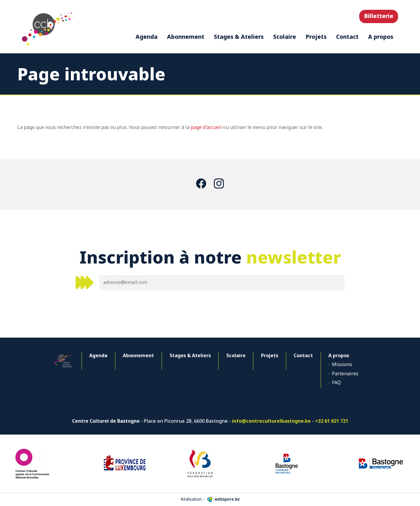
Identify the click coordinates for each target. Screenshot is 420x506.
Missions (342, 364)
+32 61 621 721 (332, 421)
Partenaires (345, 373)
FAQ (336, 382)
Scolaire (285, 37)
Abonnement (186, 37)
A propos (381, 37)
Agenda (147, 37)
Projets (316, 37)
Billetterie (379, 16)
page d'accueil (206, 127)
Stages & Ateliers (239, 37)
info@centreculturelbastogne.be (271, 421)
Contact (347, 37)
